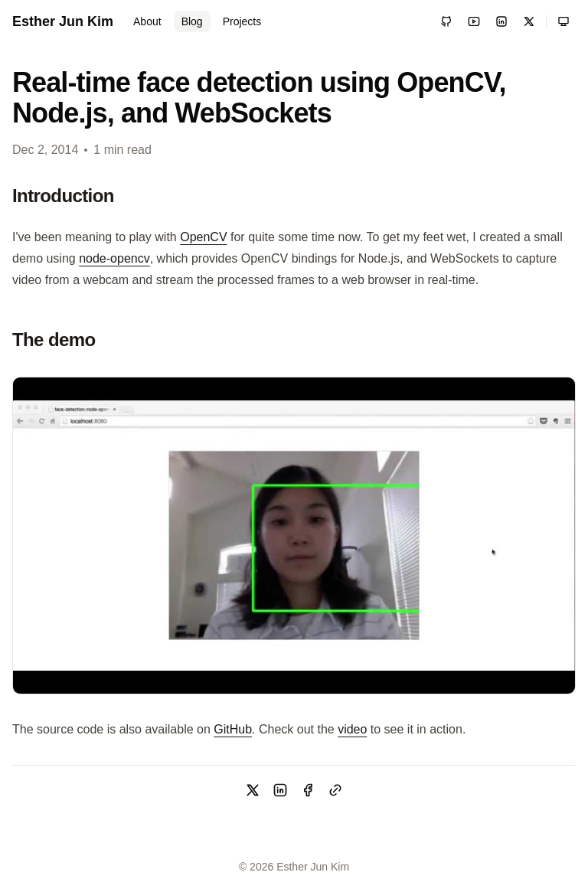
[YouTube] (474, 21)
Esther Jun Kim (63, 21)
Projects (242, 21)
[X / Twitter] (529, 21)
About (147, 21)
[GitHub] (446, 21)
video (352, 729)
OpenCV (203, 237)
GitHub (233, 729)
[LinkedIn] (501, 21)
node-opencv (114, 258)
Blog (192, 21)
